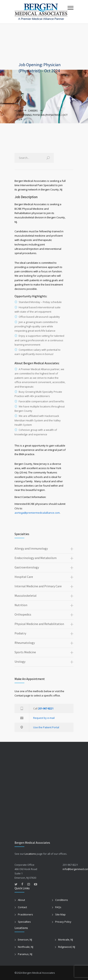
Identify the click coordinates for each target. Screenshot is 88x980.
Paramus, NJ (25, 954)
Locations (30, 854)
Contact (22, 907)
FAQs (58, 907)
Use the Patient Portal (46, 727)
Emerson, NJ (25, 940)
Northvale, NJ (26, 947)
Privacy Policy (63, 922)
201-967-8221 (46, 708)
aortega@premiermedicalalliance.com (37, 513)
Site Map (60, 914)
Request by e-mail (44, 718)
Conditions (62, 900)
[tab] (44, 549)
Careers (33, 111)
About (21, 900)
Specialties (24, 922)
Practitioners (25, 914)
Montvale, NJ (66, 940)
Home (18, 111)
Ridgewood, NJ (67, 947)
